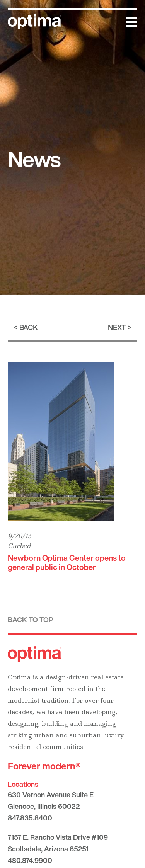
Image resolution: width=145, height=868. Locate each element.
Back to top (31, 620)
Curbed (19, 546)
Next (117, 327)
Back (28, 327)
